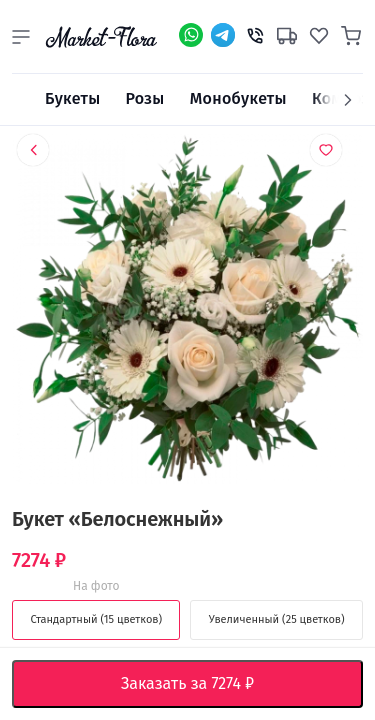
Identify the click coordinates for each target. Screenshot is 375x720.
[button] (21, 37)
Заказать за (203, 684)
